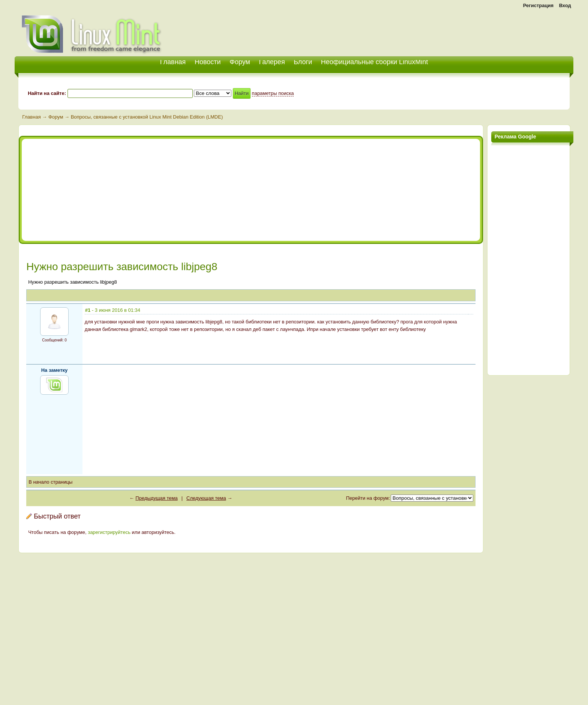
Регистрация (538, 5)
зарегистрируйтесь (109, 532)
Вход (565, 5)
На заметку (55, 370)
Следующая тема (206, 498)
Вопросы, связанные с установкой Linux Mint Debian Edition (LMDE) (147, 117)
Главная (31, 117)
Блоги (303, 62)
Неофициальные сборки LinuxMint (374, 62)
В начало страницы (50, 482)
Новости (208, 62)
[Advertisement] (486, 30)
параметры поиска (273, 93)
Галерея (272, 62)
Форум (240, 62)
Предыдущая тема (156, 498)
